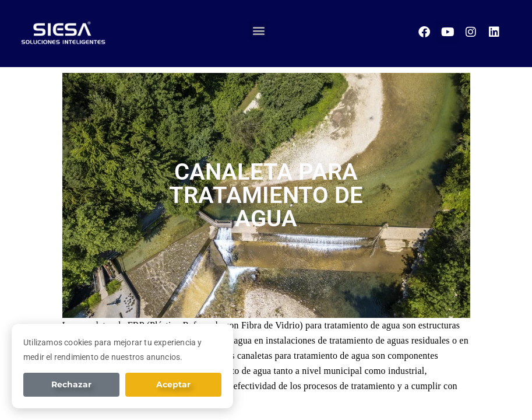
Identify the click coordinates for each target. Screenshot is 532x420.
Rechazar (71, 384)
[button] (259, 31)
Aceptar (173, 384)
